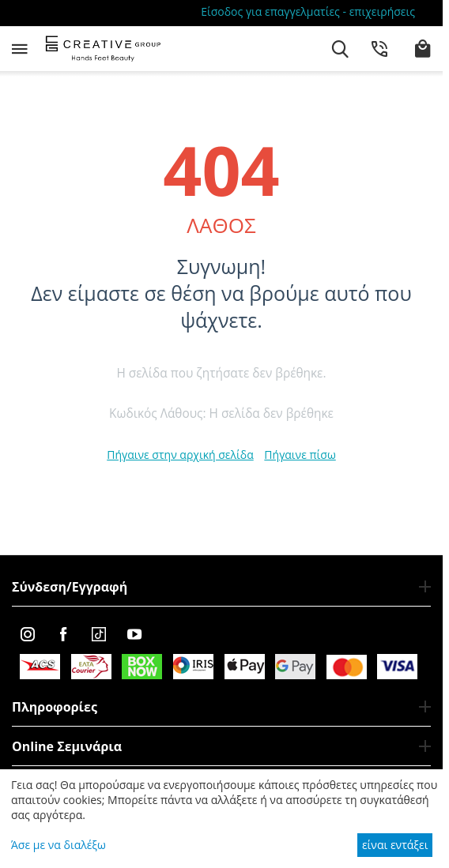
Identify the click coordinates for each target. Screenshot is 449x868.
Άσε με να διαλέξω (58, 845)
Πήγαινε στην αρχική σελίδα (180, 455)
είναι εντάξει (395, 845)
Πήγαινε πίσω (300, 455)
